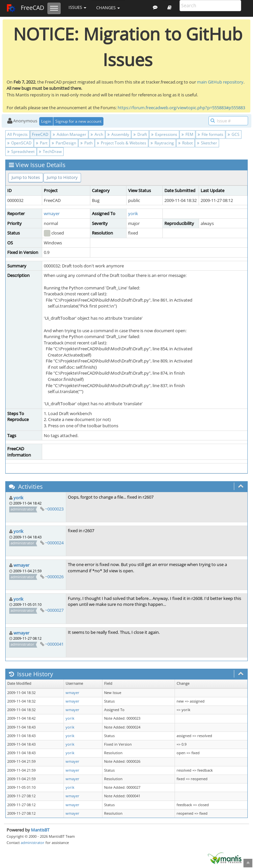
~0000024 (54, 543)
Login (46, 121)
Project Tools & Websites (122, 143)
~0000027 (54, 610)
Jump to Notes (26, 177)
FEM (187, 134)
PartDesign (64, 143)
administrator (33, 843)
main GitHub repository (220, 82)
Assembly (118, 134)
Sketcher (207, 143)
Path (86, 143)
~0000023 (54, 509)
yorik (133, 213)
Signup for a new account (78, 121)
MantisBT (40, 830)
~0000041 (54, 644)
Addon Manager (70, 134)
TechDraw (50, 151)
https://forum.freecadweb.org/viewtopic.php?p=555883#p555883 (181, 108)
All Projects (17, 134)
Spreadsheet (21, 151)
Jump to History (62, 177)
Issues (77, 7)
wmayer (52, 213)
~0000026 (54, 577)
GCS (234, 134)
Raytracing (162, 143)
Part (42, 143)
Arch (97, 134)
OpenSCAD (19, 143)
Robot (185, 143)
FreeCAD (25, 8)
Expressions (164, 134)
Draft (140, 134)
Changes (108, 8)
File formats (211, 134)
